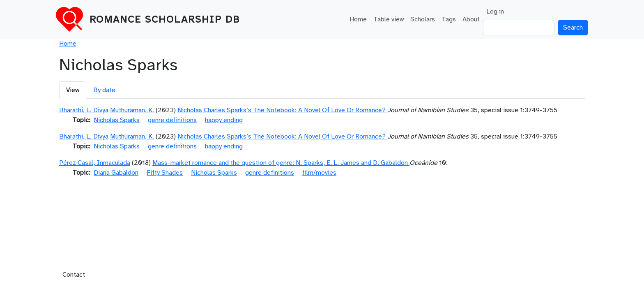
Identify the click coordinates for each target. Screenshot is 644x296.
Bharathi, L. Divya (84, 110)
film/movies (319, 173)
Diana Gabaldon (116, 173)
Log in (495, 12)
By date (104, 90)
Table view (389, 19)
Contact (74, 275)
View (73, 90)
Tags (449, 19)
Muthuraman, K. (132, 110)
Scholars (423, 19)
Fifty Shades (165, 173)
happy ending (224, 120)
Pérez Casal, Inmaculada (95, 163)
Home (358, 19)
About (471, 19)
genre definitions (172, 120)
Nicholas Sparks (117, 120)
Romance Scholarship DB (165, 19)
